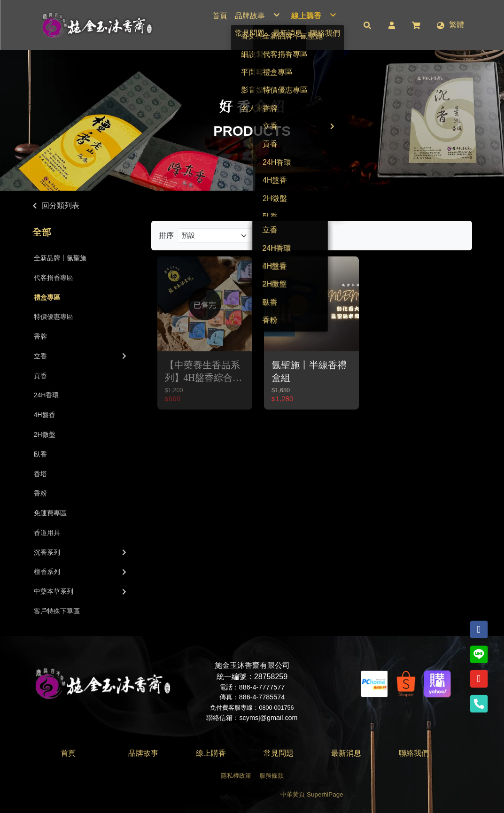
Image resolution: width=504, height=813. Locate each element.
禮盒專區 (47, 297)
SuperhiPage (325, 794)
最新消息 (346, 753)
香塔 (40, 474)
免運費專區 (50, 513)
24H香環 (47, 395)
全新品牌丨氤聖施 (60, 258)
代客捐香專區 (54, 278)
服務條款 (271, 776)
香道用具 (47, 533)
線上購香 (211, 753)
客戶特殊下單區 (57, 611)
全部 (42, 232)
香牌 (40, 336)
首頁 (68, 753)
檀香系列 (81, 572)
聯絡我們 (414, 753)
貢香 (40, 376)
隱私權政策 (236, 776)
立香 (81, 356)
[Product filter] (216, 236)
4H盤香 (45, 415)
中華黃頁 (293, 794)
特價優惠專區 (54, 317)
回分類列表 (61, 205)
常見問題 (279, 753)
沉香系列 (81, 552)
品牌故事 (143, 753)
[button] (367, 25)
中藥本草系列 (81, 591)
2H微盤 (45, 434)
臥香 (40, 454)
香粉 (40, 493)
